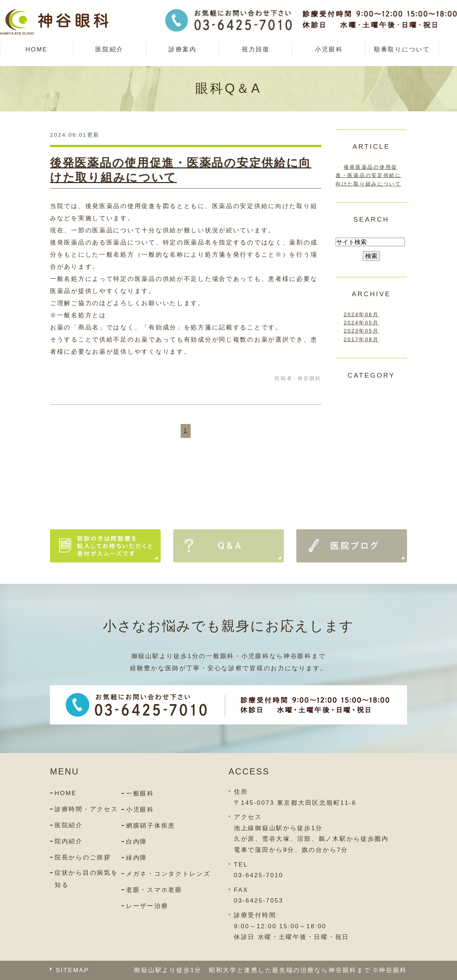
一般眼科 (140, 794)
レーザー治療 (147, 906)
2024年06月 (361, 314)
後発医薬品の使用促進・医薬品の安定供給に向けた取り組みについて (368, 175)
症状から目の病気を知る (86, 879)
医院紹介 (69, 825)
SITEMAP (72, 970)
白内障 (137, 842)
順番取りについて (402, 49)
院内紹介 (69, 841)
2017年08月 (361, 339)
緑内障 (137, 858)
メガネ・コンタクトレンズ (168, 874)
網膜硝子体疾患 (151, 826)
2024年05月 (361, 323)
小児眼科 (329, 49)
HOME (36, 49)
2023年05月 (361, 331)
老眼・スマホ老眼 (154, 890)
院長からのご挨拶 (83, 857)
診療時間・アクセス (86, 809)
